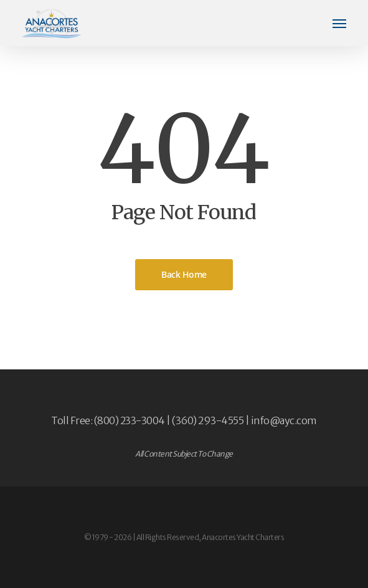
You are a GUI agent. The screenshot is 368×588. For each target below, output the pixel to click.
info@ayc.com (284, 420)
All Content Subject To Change (184, 454)
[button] (339, 23)
